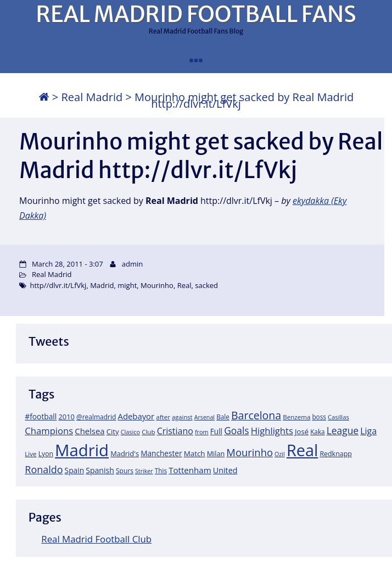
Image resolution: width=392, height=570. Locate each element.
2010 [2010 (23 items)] (66, 417)
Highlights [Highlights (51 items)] (272, 431)
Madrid (102, 285)
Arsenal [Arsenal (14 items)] (205, 417)
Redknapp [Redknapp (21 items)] (336, 454)
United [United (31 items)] (225, 470)
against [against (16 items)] (182, 417)
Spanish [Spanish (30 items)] (100, 470)
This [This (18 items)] (161, 471)
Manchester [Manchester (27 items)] (161, 453)
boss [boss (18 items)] (319, 417)
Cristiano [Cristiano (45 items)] (175, 431)
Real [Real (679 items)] (302, 450)
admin (132, 264)
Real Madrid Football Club (96, 539)
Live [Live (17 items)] (30, 454)
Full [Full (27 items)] (216, 431)
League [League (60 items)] (343, 430)
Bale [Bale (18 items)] (223, 417)
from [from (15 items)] (202, 432)
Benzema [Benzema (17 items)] (296, 417)
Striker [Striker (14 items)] (144, 471)
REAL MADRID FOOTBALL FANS (196, 14)
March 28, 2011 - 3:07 (68, 264)
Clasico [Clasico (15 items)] (130, 432)
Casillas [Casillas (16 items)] (338, 417)
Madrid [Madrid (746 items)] (82, 450)
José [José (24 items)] (302, 431)
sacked (206, 285)
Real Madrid (92, 97)
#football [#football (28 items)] (41, 416)
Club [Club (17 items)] (148, 432)
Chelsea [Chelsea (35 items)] (89, 431)
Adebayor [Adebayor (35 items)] (136, 416)
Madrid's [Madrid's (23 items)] (125, 453)
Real (184, 285)
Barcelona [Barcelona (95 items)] (256, 415)
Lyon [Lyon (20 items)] (46, 454)
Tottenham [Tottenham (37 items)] (190, 470)
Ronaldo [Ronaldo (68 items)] (44, 469)
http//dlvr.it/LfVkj (58, 285)
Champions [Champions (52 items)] (49, 431)
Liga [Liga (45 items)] (368, 431)
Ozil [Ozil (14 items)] (280, 454)
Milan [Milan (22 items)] (216, 453)
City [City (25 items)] (113, 431)
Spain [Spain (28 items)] (75, 470)
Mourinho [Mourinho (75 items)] (250, 452)
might (127, 285)
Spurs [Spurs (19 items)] (125, 471)
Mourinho (157, 285)
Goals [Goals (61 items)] (236, 430)
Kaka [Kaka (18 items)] (317, 431)
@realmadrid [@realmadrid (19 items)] (96, 417)
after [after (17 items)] (163, 417)
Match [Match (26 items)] (195, 453)
